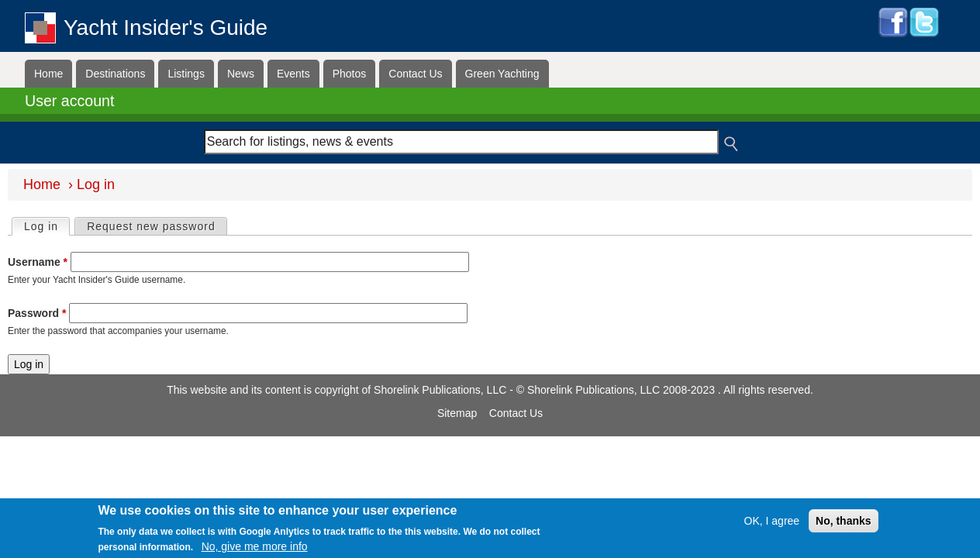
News (241, 74)
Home (48, 74)
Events (293, 74)
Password (37, 313)
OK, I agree (772, 521)
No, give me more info (255, 546)
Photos (350, 74)
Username (38, 262)
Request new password (151, 226)
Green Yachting (502, 74)
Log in (47, 226)
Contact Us (415, 74)
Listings (186, 74)
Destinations (115, 74)
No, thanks (844, 521)
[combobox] (462, 142)
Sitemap (457, 413)
